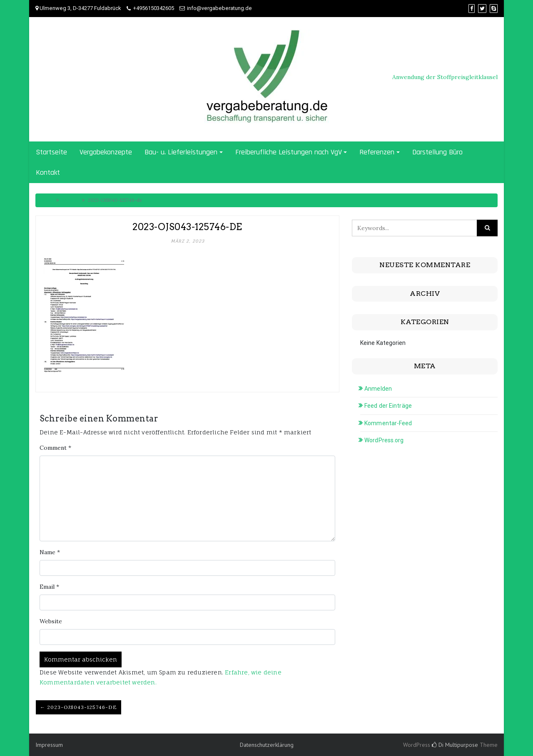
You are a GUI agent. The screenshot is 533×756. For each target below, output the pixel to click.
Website (51, 621)
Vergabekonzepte (106, 152)
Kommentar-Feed (388, 423)
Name (50, 552)
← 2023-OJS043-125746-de (78, 707)
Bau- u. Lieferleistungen (181, 152)
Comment (55, 448)
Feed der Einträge (388, 406)
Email (49, 587)
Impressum (49, 745)
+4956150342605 (153, 8)
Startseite (51, 152)
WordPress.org (384, 440)
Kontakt (48, 172)
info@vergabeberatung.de (219, 8)
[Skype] (494, 9)
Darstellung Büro (437, 152)
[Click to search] (487, 228)
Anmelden (378, 389)
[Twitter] (482, 9)
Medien (70, 200)
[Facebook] (472, 9)
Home (46, 200)
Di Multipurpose (455, 745)
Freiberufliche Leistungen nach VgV (289, 152)
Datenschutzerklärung (267, 745)
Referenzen (377, 152)
